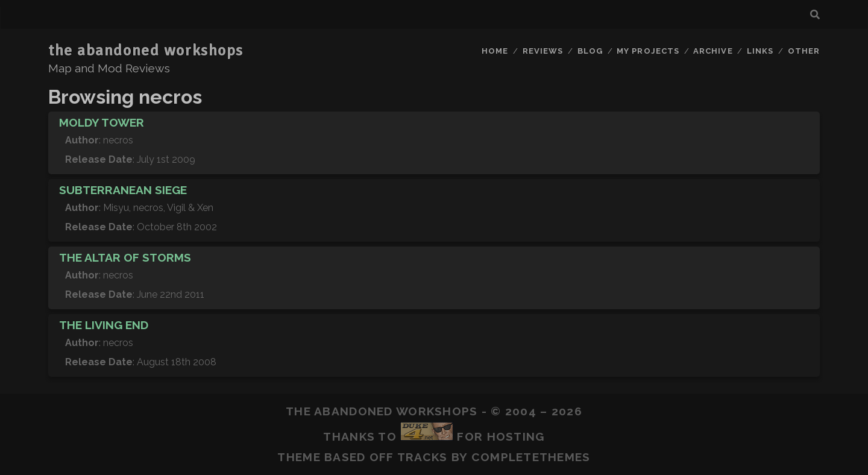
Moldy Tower (102, 122)
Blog (590, 51)
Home (495, 51)
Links (760, 51)
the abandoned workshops (146, 51)
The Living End (104, 325)
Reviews (543, 51)
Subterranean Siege (123, 190)
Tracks (423, 457)
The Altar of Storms (125, 257)
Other (804, 51)
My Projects (648, 51)
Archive (713, 51)
